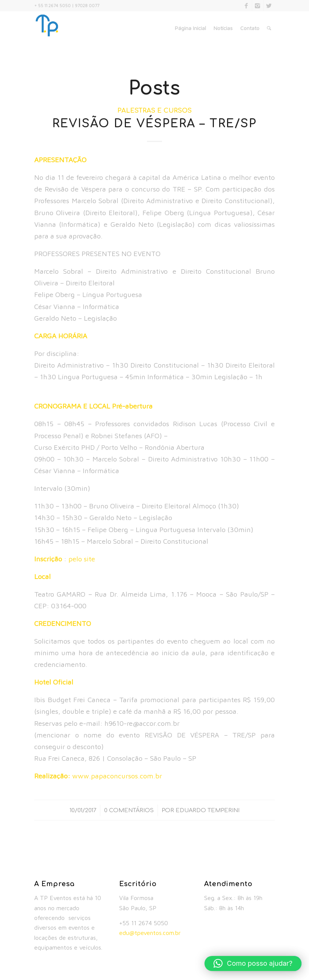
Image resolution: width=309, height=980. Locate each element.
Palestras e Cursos (154, 111)
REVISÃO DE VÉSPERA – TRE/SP (154, 124)
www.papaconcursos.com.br (117, 776)
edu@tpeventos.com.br (150, 933)
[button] (253, 963)
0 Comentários (129, 810)
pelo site (82, 559)
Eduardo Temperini (208, 810)
